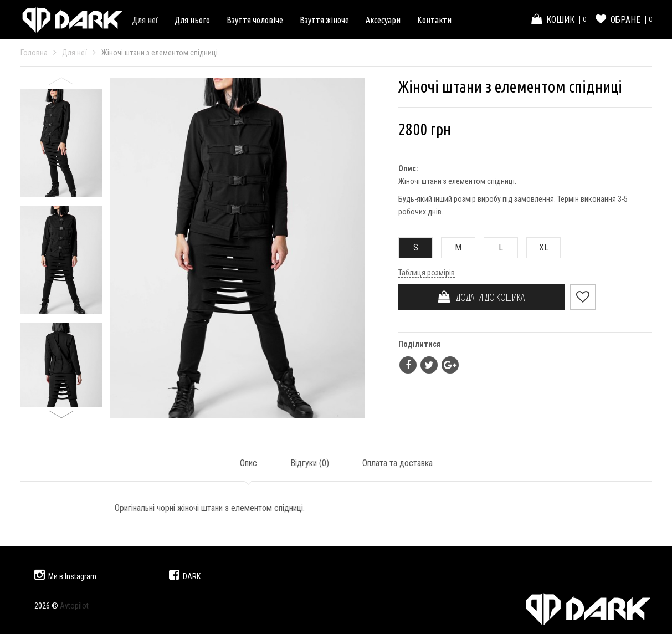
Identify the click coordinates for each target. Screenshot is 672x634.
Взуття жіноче (324, 20)
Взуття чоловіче (255, 20)
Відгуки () (310, 463)
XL (538, 247)
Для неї (145, 20)
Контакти (434, 20)
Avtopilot (74, 606)
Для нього (192, 20)
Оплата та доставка (397, 463)
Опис (248, 463)
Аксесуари (383, 20)
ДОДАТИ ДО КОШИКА (481, 297)
